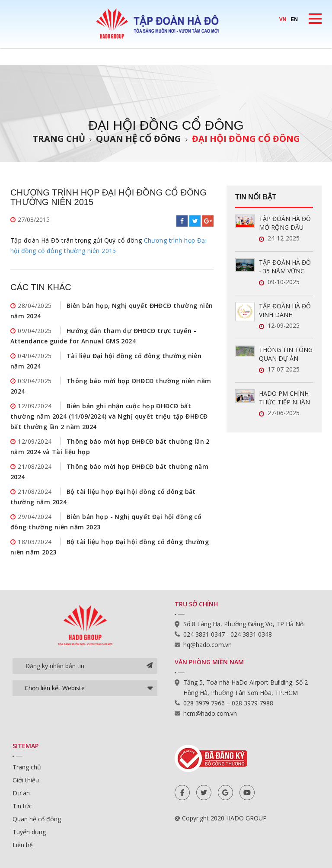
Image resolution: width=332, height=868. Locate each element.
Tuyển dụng (29, 832)
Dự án (21, 793)
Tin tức (22, 806)
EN (294, 19)
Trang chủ (59, 139)
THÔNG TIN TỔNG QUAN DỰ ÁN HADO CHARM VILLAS (286, 354)
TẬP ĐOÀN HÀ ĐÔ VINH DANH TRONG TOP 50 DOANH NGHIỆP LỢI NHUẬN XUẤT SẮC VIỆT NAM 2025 (285, 311)
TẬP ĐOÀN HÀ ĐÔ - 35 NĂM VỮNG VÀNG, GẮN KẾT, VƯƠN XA (285, 267)
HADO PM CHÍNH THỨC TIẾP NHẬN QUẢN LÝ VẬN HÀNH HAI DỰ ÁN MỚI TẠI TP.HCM (284, 398)
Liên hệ (23, 845)
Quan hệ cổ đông (139, 139)
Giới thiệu (26, 780)
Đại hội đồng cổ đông (246, 139)
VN (283, 19)
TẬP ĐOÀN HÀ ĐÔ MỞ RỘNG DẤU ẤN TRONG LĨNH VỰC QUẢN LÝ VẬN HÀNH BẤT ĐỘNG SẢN (286, 223)
